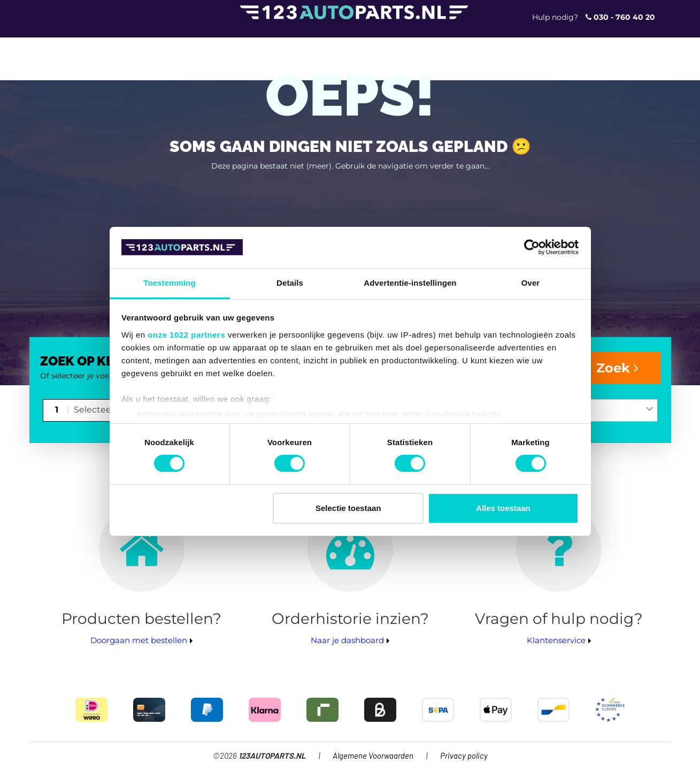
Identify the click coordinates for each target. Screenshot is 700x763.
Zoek (617, 368)
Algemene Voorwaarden (373, 756)
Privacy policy (464, 756)
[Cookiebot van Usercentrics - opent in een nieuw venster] (532, 247)
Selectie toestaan (348, 508)
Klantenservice (556, 640)
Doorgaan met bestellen (139, 640)
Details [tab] (290, 283)
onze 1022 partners (186, 335)
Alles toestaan (503, 508)
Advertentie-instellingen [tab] (410, 283)
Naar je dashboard (347, 640)
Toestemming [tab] (170, 283)
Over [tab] (531, 283)
